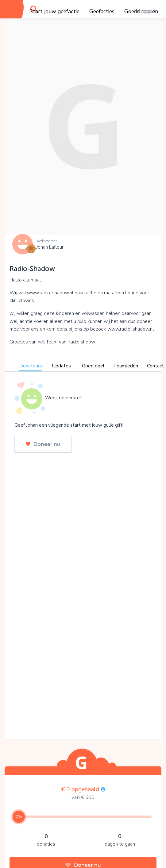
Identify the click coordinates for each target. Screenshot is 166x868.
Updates (61, 366)
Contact (155, 366)
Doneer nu (43, 444)
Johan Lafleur (50, 247)
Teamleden (126, 366)
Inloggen (145, 11)
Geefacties (102, 11)
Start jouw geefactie (54, 11)
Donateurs (31, 366)
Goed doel (93, 366)
